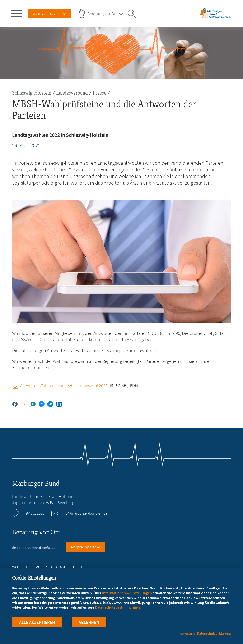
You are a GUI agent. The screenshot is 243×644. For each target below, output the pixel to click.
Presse (100, 93)
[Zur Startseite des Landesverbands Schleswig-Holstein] (215, 17)
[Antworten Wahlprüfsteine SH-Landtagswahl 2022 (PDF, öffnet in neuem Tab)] (17, 385)
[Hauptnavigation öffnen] (17, 13)
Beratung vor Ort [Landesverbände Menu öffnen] (102, 14)
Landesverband (72, 93)
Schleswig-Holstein (32, 93)
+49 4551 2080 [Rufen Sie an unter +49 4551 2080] (33, 513)
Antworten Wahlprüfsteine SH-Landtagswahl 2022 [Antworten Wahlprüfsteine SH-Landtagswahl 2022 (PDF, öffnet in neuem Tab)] (64, 386)
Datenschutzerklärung (214, 633)
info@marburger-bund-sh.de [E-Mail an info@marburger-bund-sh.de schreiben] (84, 513)
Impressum (186, 633)
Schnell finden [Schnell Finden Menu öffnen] (45, 13)
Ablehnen (89, 622)
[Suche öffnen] (133, 14)
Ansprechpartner (86, 547)
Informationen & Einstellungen (127, 593)
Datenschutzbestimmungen (117, 607)
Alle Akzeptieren (37, 622)
